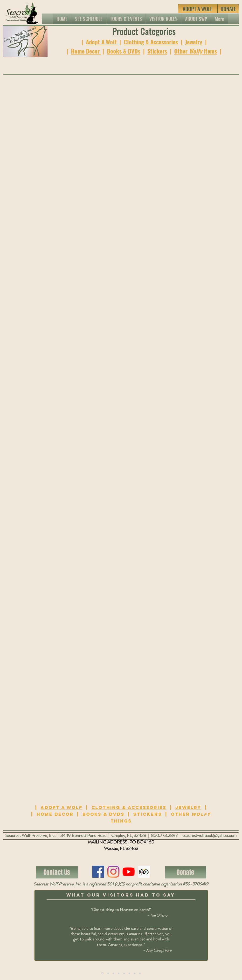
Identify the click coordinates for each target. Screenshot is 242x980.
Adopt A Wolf (102, 42)
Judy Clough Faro (159, 950)
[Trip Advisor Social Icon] (144, 872)
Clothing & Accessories (151, 42)
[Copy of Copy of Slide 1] (113, 973)
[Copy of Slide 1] (102, 973)
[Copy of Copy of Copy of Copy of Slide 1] (135, 973)
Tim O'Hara (159, 915)
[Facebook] (98, 872)
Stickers (157, 51)
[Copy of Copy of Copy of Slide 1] (119, 973)
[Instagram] (113, 872)
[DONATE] (228, 9)
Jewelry (194, 42)
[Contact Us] (57, 872)
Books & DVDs (124, 51)
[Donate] (186, 872)
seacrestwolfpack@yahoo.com (210, 835)
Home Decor (86, 51)
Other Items (196, 51)
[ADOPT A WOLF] (198, 9)
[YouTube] (129, 872)
